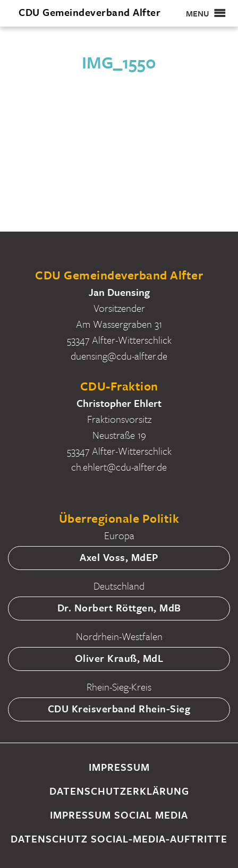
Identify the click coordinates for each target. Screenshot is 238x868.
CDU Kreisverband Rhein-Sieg (119, 708)
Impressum (119, 767)
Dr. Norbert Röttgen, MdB (119, 607)
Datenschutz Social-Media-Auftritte (119, 839)
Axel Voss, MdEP (119, 557)
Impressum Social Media (119, 815)
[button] (198, 13)
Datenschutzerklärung (119, 791)
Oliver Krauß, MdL (119, 658)
